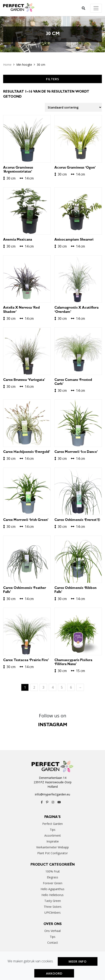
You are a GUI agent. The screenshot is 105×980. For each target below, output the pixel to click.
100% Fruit (53, 871)
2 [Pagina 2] (34, 687)
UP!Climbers (52, 913)
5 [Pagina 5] (62, 687)
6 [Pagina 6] (71, 687)
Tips (53, 830)
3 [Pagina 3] (43, 687)
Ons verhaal (52, 931)
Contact (53, 943)
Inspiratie (53, 841)
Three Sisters (53, 907)
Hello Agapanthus (52, 889)
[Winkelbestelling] (73, 107)
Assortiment (53, 835)
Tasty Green (53, 901)
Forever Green (53, 883)
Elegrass (52, 877)
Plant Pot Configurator (52, 853)
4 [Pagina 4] (53, 687)
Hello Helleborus (52, 895)
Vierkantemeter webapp (52, 847)
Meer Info (78, 961)
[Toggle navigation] (96, 8)
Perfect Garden (52, 824)
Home (7, 65)
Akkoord (54, 973)
